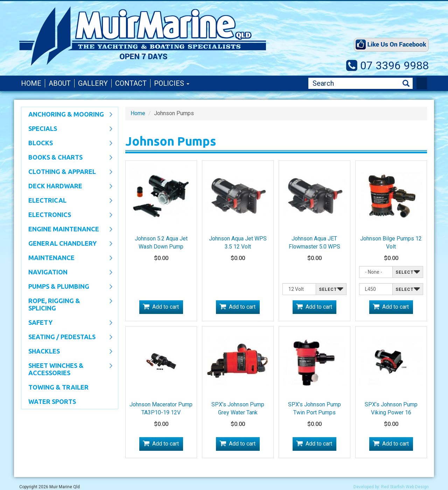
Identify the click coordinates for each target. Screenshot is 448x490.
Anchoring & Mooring (67, 115)
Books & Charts (67, 158)
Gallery (93, 83)
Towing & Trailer (58, 387)
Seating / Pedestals (67, 337)
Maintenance (67, 258)
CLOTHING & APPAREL (67, 172)
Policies (172, 83)
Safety (67, 323)
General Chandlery (67, 244)
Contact (131, 83)
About (60, 83)
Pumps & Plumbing (67, 287)
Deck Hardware (67, 187)
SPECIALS (67, 129)
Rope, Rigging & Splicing (67, 304)
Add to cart (166, 307)
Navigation (67, 273)
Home (31, 83)
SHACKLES (67, 352)
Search (406, 83)
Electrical (67, 201)
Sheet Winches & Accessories (67, 369)
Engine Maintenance (67, 230)
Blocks (67, 143)
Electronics (67, 215)
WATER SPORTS (52, 401)
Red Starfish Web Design (405, 487)
